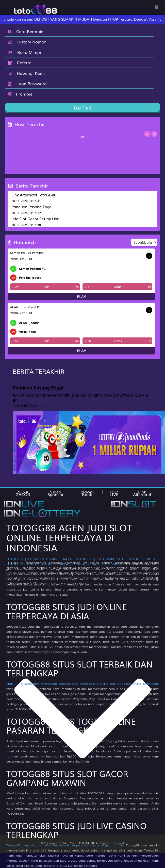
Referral (20, 63)
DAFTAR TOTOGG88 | (79, 559)
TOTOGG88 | (16, 559)
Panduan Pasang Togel (32, 207)
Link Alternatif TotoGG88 (34, 195)
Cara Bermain (26, 31)
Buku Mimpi (24, 52)
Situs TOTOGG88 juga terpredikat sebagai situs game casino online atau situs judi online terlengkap (82, 684)
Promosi (20, 94)
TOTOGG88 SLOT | (112, 559)
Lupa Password (27, 83)
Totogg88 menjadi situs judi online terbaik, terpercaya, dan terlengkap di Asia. (65, 845)
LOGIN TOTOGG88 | (44, 559)
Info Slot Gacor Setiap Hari (36, 219)
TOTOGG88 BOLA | (144, 559)
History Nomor (27, 42)
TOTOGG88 (86, 843)
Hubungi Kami (26, 73)
